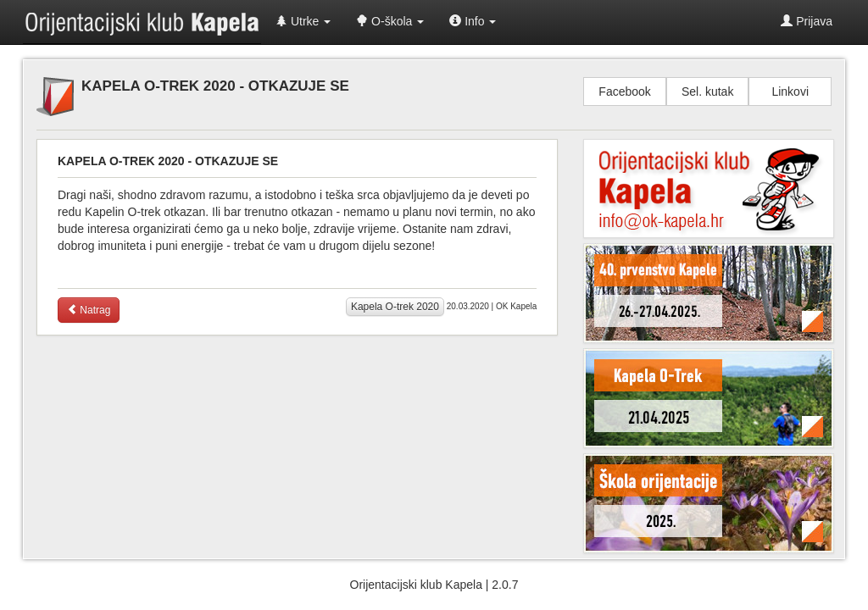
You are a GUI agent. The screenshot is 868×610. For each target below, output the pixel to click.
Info (473, 21)
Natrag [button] (89, 310)
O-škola (390, 21)
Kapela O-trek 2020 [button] (395, 307)
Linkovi (790, 91)
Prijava (807, 21)
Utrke (303, 21)
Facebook (624, 91)
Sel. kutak (707, 91)
